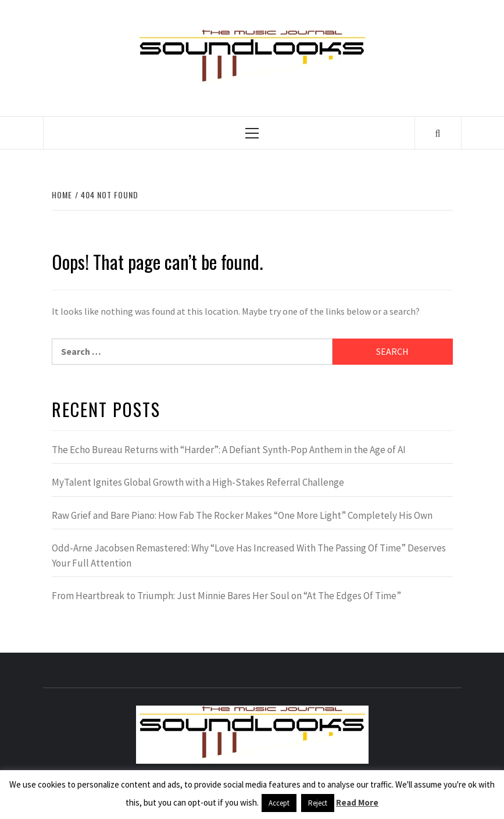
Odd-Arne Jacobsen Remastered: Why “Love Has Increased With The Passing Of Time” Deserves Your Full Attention (249, 556)
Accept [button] (279, 803)
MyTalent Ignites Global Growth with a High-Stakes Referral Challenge (198, 482)
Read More (357, 802)
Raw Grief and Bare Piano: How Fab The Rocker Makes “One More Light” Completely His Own (242, 515)
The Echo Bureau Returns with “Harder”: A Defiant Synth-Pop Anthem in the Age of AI (229, 450)
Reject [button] (318, 803)
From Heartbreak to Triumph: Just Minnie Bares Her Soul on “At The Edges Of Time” (226, 596)
